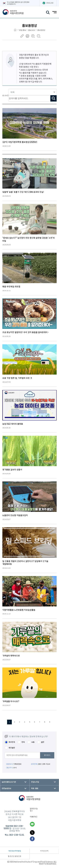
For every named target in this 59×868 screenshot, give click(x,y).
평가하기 (47, 755)
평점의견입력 (5, 755)
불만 (43, 742)
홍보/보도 (32, 30)
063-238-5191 (17, 835)
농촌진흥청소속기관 (9, 782)
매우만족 (12, 742)
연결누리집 (35, 782)
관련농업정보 (6, 788)
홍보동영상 (41, 30)
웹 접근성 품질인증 (15, 856)
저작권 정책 (44, 851)
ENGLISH (48, 3)
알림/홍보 (23, 30)
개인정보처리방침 (15, 851)
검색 (53, 98)
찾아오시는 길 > (34, 810)
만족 (23, 742)
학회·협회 (35, 788)
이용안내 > (34, 817)
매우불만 (12, 748)
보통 (33, 742)
